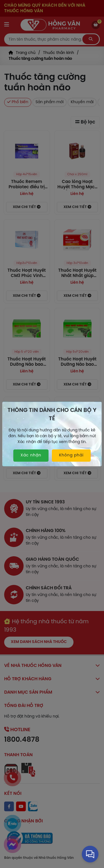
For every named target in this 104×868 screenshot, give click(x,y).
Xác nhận (31, 455)
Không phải (71, 455)
